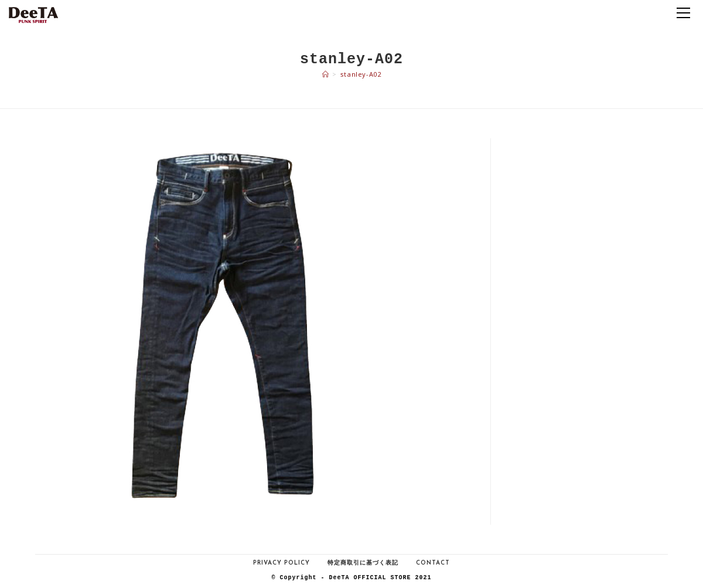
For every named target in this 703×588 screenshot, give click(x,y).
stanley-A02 (361, 74)
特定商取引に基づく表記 (363, 563)
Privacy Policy (281, 563)
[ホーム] (326, 74)
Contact (433, 563)
